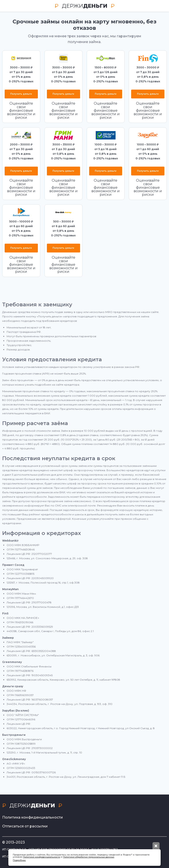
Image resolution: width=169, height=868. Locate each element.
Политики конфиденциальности (41, 857)
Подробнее (19, 860)
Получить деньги (21, 94)
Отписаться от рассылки (25, 826)
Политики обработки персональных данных (89, 857)
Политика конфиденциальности (33, 817)
